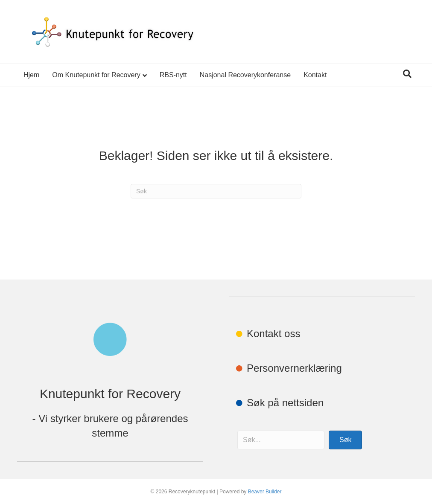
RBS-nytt (173, 75)
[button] (345, 440)
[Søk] (407, 74)
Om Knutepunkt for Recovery (96, 75)
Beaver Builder (265, 492)
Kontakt (315, 75)
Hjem (31, 75)
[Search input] (281, 440)
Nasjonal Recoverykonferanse (245, 75)
